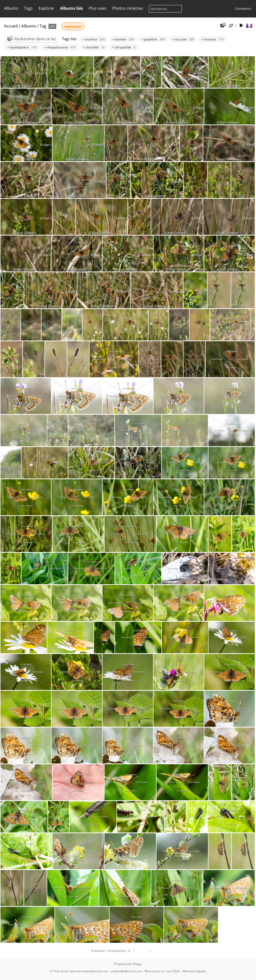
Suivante (142, 951)
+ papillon (153, 39)
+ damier (123, 39)
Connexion (243, 8)
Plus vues (98, 8)
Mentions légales (194, 971)
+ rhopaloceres (60, 47)
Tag (43, 26)
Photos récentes (128, 8)
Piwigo (137, 964)
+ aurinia (94, 39)
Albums (11, 8)
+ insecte (212, 39)
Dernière (158, 951)
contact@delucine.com (126, 971)
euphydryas (73, 26)
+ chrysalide (124, 47)
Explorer (46, 8)
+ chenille (94, 47)
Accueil (11, 26)
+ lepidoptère (22, 47)
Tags (28, 8)
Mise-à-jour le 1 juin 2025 (162, 971)
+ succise (183, 39)
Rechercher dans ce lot (35, 39)
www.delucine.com (95, 971)
